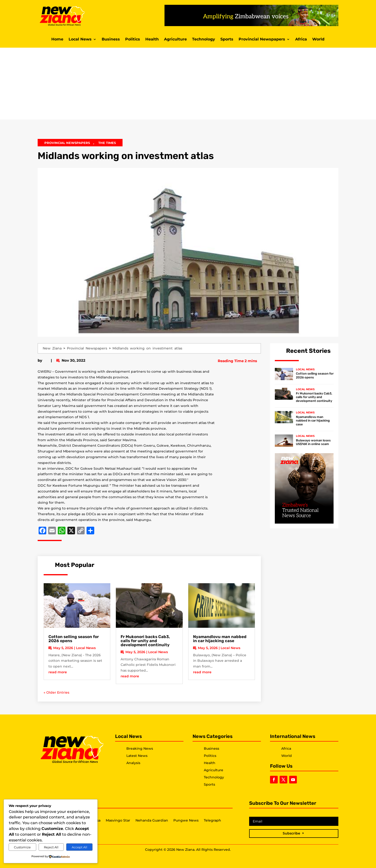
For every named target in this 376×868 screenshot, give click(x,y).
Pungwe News (186, 821)
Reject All (51, 847)
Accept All (79, 847)
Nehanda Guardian (152, 821)
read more (58, 672)
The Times (107, 143)
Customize (22, 847)
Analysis (133, 763)
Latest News (137, 756)
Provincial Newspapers (262, 40)
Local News (80, 40)
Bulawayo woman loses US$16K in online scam (313, 442)
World (318, 40)
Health (152, 40)
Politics (133, 40)
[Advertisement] (188, 84)
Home (57, 40)
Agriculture (175, 40)
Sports (227, 40)
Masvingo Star (118, 821)
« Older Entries (56, 692)
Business (111, 40)
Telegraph (212, 821)
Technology (204, 40)
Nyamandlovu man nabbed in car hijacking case (220, 639)
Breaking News (140, 748)
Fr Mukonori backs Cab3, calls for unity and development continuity (145, 641)
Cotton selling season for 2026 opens (74, 639)
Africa (301, 40)
